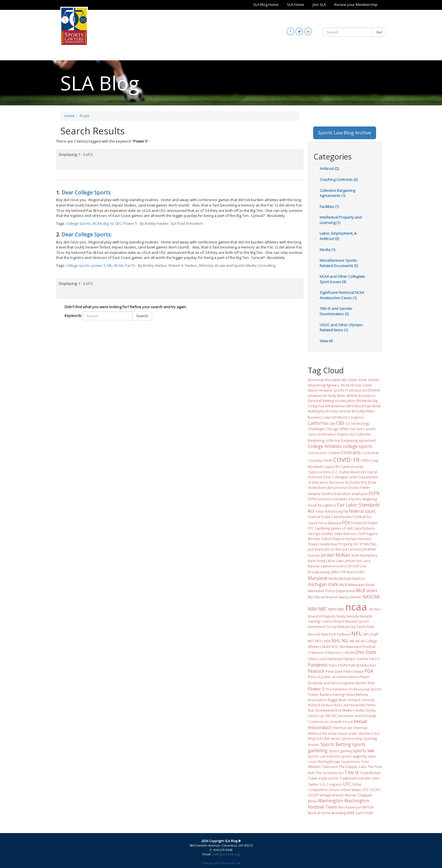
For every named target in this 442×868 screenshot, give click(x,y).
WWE (351, 813)
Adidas (374, 380)
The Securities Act (330, 773)
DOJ (364, 482)
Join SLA (319, 5)
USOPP (313, 795)
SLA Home (296, 5)
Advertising (317, 385)
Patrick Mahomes (363, 665)
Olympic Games (356, 659)
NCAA (97, 223)
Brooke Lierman (338, 411)
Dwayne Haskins (321, 494)
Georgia (314, 534)
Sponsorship (352, 738)
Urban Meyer (351, 790)
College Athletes (325, 446)
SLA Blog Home (266, 5)
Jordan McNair (336, 555)
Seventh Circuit (341, 722)
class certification (322, 434)
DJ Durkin (353, 482)
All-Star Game (361, 385)
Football (359, 517)
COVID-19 (346, 459)
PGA (369, 671)
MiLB (343, 585)
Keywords (73, 316)
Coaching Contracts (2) (339, 179)
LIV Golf (353, 566)
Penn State (334, 671)
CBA (332, 423)
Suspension (351, 762)
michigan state (323, 584)
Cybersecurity (352, 467)
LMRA (334, 572)
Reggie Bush (337, 700)
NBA (312, 609)
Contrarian (371, 453)
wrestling (339, 813)
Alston (313, 390)
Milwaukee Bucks (361, 585)
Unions (334, 790)
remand (354, 700)
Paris (333, 665)
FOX (346, 523)
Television (330, 767)
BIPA (350, 406)
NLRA (326, 647)
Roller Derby (366, 710)
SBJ (328, 716)
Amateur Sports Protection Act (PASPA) (349, 390)
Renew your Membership (356, 5)
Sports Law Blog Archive (345, 133)
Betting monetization (339, 401)
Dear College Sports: (87, 234)
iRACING (370, 544)
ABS (344, 380)
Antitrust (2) (329, 168)
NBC (322, 609)
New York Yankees (336, 634)
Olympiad (334, 659)
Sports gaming (340, 751)
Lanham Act (353, 561)
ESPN (374, 493)
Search (142, 316)
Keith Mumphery (364, 555)
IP (361, 544)
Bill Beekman (336, 406)
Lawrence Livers (333, 566)
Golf (362, 534)
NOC (335, 647)
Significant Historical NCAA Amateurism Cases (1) (342, 295)
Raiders (326, 694)
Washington (331, 801)
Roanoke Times (363, 705)
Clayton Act (346, 434)
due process (337, 487)
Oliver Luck (317, 659)
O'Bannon (316, 652)
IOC (356, 544)
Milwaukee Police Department (331, 591)
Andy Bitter (337, 396)
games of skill (342, 528)
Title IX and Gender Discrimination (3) (336, 311)
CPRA (365, 460)
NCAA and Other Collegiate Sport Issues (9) (342, 279)
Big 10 (108, 223)
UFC (347, 784)
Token (313, 778)
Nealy (341, 616)
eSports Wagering (363, 499)
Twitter (313, 784)
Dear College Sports (86, 192)
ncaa (356, 607)
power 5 (99, 265)
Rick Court (342, 705)
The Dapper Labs (353, 767)
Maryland (318, 578)
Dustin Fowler (359, 487)
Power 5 (130, 223)
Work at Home (319, 813)
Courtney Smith (320, 460)
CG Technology (357, 423)
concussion (317, 453)
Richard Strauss (321, 705)
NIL (110, 265)
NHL (336, 641)
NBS (341, 609)
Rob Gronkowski (321, 710)
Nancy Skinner (350, 597)
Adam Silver (358, 380)
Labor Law (334, 561)
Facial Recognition (322, 505)
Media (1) (327, 250)
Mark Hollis (356, 572)
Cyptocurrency (320, 472)
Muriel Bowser (327, 597)
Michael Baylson (352, 578)
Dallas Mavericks (353, 472)
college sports (78, 265)
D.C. (335, 472)
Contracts (351, 452)
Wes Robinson (350, 807)
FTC (311, 528)
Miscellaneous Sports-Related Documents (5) (339, 263)
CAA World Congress (347, 417)
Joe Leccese (352, 549)
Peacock (316, 671)
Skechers (366, 733)
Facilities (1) (329, 207)
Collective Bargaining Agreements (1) (337, 193)
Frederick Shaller (365, 523)
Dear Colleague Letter (341, 477)
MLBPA (372, 591)
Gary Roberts (364, 528)
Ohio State (365, 652)
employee (360, 494)
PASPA (343, 665)
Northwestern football (358, 647)
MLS (311, 597)
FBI (346, 511)
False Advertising (329, 511)
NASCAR (371, 597)
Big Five (319, 406)
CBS (340, 423)
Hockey (351, 539)
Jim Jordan (333, 549)
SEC (118, 223)
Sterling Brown (329, 762)
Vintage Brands (332, 795)
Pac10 (130, 265)
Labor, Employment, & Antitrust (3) (338, 236)
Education (343, 494)
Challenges (317, 429)
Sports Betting (336, 744)
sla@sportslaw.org (226, 854)
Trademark (348, 778)
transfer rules (369, 778)
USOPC (375, 790)
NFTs (319, 641)
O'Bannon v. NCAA (339, 652)
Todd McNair (370, 773)
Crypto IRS (332, 467)
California (318, 423)
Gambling (322, 528)
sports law (363, 751)
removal (368, 700)
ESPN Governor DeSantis (328, 499)
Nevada (353, 616)
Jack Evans (316, 549)
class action (366, 429)
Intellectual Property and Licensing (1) (341, 220)
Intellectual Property (336, 544)
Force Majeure (330, 523)
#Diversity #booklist (324, 380)
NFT (311, 641)
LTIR (343, 572)
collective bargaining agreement (351, 440)
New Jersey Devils (352, 627)
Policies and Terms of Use (221, 863)
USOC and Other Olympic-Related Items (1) (342, 328)
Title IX (352, 772)
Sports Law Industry (324, 756)
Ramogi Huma (344, 694)
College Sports (78, 223)
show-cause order (343, 733)
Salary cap (316, 716)
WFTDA (368, 807)
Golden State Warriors (339, 534)
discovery (337, 482)
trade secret (328, 778)
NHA (327, 641)
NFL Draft (371, 634)
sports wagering (354, 756)
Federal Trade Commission (330, 517)
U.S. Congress (331, 784)
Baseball (315, 401)
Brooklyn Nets (363, 411)
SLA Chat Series (328, 738)
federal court (362, 511)
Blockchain (363, 406)
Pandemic (318, 665)
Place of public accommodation (333, 677)
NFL (357, 633)
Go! (379, 32)
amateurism (318, 396)
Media (333, 578)
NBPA (332, 609)
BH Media (364, 401)
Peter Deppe (353, 671)
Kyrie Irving (316, 561)
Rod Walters (345, 710)
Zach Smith (364, 813)
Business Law (319, 417)
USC (365, 790)
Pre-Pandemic (337, 689)
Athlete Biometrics (361, 396)
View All (326, 341)
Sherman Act (342, 728)
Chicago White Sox (341, 429)
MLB (361, 590)
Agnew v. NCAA (338, 385)
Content (334, 453)
